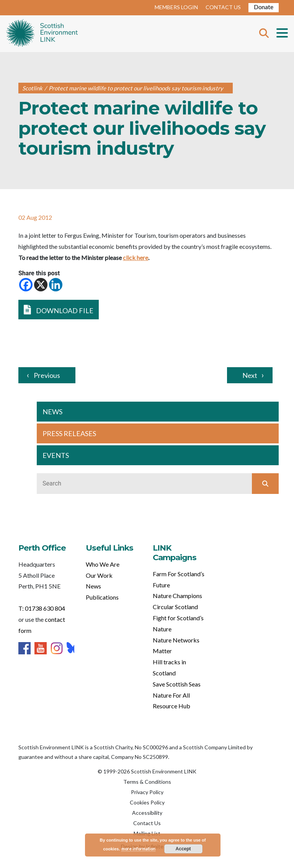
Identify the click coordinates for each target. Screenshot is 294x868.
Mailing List (147, 833)
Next (250, 375)
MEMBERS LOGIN (176, 7)
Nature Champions (177, 596)
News (93, 586)
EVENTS (56, 455)
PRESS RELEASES (69, 433)
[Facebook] (26, 285)
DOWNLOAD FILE (59, 310)
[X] (41, 285)
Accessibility (147, 813)
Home (42, 34)
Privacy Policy (147, 792)
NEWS (52, 412)
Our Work (99, 575)
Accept (183, 849)
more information (138, 849)
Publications (102, 597)
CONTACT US (223, 7)
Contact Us (147, 823)
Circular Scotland (175, 607)
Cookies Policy (147, 802)
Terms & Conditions (147, 782)
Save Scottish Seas (177, 684)
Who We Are (103, 564)
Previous (47, 375)
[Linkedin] (56, 285)
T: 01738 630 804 (42, 608)
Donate (264, 7)
